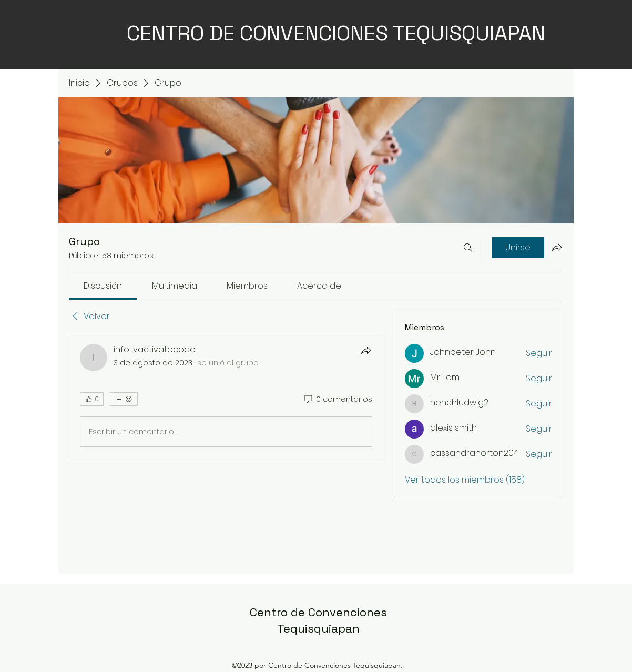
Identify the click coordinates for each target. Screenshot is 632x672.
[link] (103, 286)
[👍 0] (92, 399)
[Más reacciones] (124, 399)
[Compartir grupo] (557, 247)
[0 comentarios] (338, 400)
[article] (226, 398)
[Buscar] (468, 248)
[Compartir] (366, 350)
